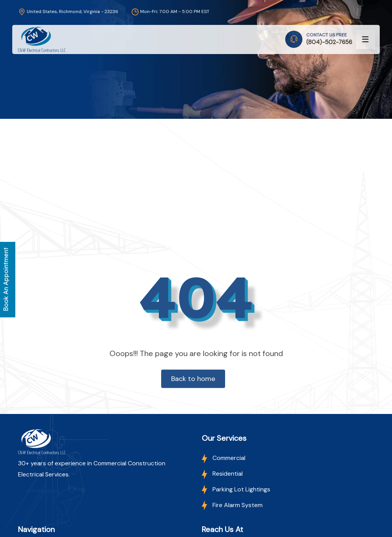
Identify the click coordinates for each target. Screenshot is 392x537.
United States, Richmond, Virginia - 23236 (68, 11)
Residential (222, 474)
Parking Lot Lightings (236, 489)
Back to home (193, 379)
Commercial (224, 458)
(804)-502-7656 (329, 42)
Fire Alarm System (232, 505)
